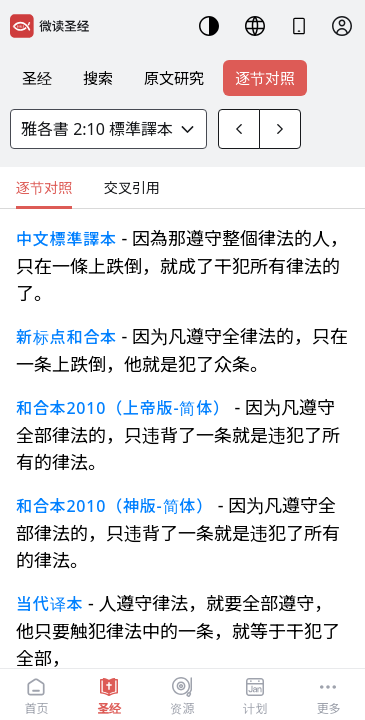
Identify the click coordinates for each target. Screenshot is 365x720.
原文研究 (174, 78)
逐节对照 (265, 78)
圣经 (37, 78)
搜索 (98, 78)
